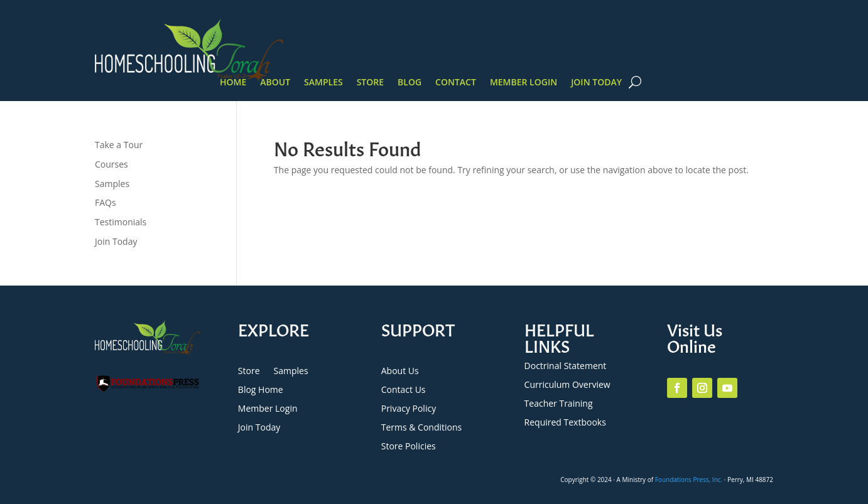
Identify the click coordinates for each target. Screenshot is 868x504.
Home (233, 83)
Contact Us (404, 390)
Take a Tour (119, 145)
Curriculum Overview (567, 385)
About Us (400, 372)
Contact (456, 83)
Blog (410, 83)
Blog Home (261, 390)
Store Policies (409, 447)
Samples (323, 83)
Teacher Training (559, 404)
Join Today (596, 83)
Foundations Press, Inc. (689, 480)
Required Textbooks (565, 423)
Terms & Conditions (422, 428)
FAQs (106, 202)
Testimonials (121, 222)
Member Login (524, 83)
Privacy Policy (409, 409)
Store (370, 83)
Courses (111, 164)
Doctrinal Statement (566, 367)
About (275, 83)
